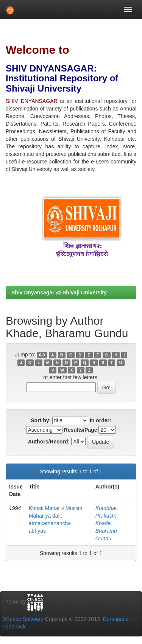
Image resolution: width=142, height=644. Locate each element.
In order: (101, 420)
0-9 (42, 355)
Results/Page (81, 430)
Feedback (14, 627)
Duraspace (116, 619)
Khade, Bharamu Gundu (106, 531)
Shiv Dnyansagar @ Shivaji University (59, 292)
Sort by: (41, 420)
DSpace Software (23, 619)
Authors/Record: (49, 442)
